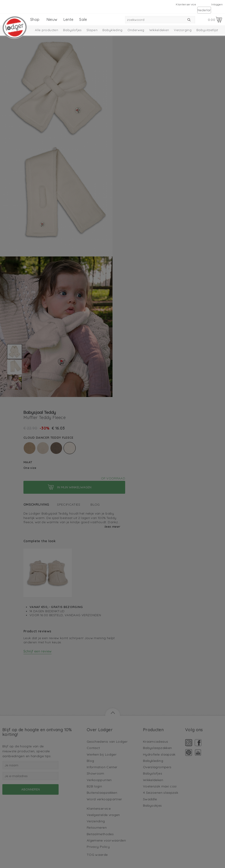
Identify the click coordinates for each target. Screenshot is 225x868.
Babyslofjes (72, 30)
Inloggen (217, 4)
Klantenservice (186, 4)
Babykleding (112, 30)
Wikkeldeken (159, 30)
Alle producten (47, 30)
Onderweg (136, 30)
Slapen (92, 30)
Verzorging (183, 30)
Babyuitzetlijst (207, 30)
